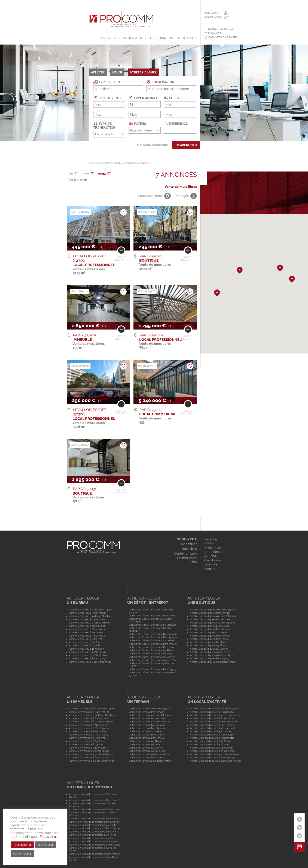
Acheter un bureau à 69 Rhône (86, 642)
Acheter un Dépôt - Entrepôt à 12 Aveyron (152, 657)
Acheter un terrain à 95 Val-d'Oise (147, 751)
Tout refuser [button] (45, 845)
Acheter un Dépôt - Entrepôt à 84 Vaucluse (153, 625)
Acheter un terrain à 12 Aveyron (146, 748)
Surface (174, 98)
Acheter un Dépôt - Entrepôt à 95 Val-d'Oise (153, 660)
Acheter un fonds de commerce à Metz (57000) (95, 822)
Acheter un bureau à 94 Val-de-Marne (90, 655)
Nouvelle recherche (153, 145)
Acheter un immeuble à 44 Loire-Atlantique (92, 715)
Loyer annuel (143, 98)
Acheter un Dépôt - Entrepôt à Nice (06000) (153, 634)
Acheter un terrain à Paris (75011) (147, 738)
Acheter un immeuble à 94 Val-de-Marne (91, 754)
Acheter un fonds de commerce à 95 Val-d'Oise (95, 845)
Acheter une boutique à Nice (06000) (210, 626)
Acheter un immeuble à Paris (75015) (89, 735)
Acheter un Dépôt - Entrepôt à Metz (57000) (153, 637)
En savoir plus (50, 837)
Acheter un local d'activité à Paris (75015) (212, 735)
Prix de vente (107, 98)
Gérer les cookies (210, 567)
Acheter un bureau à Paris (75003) (87, 658)
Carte (89, 174)
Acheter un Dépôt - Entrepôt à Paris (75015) (153, 644)
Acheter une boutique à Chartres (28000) (212, 623)
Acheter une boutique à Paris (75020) (210, 613)
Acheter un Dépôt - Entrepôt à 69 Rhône (151, 650)
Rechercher (186, 145)
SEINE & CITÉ (187, 38)
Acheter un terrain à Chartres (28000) (150, 722)
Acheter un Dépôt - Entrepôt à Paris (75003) (153, 669)
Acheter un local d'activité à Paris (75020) (212, 712)
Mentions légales (210, 541)
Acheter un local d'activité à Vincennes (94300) (215, 708)
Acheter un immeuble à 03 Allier (86, 744)
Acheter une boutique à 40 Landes (209, 632)
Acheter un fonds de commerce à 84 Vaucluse (94, 809)
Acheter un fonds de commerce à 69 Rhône (93, 835)
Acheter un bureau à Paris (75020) (87, 613)
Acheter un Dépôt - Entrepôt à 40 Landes (152, 640)
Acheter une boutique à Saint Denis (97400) (213, 662)
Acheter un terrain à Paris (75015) (147, 735)
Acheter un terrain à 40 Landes (146, 731)
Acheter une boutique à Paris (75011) (210, 639)
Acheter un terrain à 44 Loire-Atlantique (151, 715)
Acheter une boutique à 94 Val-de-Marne (212, 655)
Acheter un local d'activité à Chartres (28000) (214, 722)
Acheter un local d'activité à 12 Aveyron (211, 748)
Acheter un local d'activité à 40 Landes (211, 731)
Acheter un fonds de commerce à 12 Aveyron (94, 841)
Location (114, 163)
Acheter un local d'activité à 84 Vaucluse (212, 718)
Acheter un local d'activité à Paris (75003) (212, 758)
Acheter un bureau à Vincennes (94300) (90, 610)
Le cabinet (189, 544)
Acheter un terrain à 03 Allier (145, 744)
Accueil (93, 163)
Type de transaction (104, 125)
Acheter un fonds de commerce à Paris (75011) (94, 832)
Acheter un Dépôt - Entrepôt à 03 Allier (151, 653)
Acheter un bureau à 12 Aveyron (87, 649)
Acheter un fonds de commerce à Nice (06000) (95, 819)
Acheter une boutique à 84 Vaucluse (210, 619)
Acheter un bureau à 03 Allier (85, 645)
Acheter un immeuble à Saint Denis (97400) (92, 761)
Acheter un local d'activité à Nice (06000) (212, 725)
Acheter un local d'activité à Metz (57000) (212, 728)
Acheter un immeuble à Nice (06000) (89, 725)
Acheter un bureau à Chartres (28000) (90, 623)
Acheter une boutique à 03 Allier (207, 645)
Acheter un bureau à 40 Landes (86, 632)
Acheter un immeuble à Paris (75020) (89, 712)
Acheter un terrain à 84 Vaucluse (147, 718)
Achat (104, 163)
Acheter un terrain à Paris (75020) (147, 712)
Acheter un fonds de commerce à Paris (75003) (95, 854)
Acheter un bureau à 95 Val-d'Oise (87, 652)
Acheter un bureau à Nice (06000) (88, 626)
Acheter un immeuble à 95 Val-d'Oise (89, 751)
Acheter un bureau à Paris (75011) (87, 639)
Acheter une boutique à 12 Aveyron (209, 649)
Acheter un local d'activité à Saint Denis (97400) (215, 761)
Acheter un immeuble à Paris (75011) (89, 738)
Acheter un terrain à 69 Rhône (145, 741)
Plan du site (212, 560)
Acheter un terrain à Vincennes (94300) (150, 708)
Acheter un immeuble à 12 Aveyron (88, 748)
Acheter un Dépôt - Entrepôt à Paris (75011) (153, 647)
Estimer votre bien (187, 560)
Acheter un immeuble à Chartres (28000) (91, 722)
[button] (280, 268)
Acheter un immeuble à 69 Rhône (87, 741)
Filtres (137, 123)
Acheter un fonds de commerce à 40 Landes (93, 825)
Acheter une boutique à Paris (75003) (210, 658)
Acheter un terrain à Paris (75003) (147, 758)
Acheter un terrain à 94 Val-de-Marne (149, 754)
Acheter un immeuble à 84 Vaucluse (89, 718)
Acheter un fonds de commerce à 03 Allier (92, 838)
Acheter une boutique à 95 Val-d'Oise (210, 652)
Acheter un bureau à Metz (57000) (88, 629)
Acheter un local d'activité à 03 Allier (210, 744)
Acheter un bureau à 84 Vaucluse (87, 619)
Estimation (164, 38)
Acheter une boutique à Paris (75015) (210, 636)
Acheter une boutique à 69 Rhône (208, 642)
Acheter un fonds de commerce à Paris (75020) (95, 800)
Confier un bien (137, 38)
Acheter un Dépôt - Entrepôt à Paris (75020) (153, 616)
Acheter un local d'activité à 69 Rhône (210, 741)
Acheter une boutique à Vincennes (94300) (213, 610)
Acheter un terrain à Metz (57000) (147, 728)
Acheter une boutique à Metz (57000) (210, 629)
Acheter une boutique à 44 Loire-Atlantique (213, 616)
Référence (176, 123)
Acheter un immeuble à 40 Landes (88, 731)
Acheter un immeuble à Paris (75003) (89, 758)
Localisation (160, 82)
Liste (73, 174)
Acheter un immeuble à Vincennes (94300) (92, 708)
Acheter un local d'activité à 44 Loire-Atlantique (216, 715)
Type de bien (107, 82)
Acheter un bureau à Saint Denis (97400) (91, 662)
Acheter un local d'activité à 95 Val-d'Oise (212, 751)
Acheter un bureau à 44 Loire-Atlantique (91, 616)
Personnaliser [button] (22, 854)
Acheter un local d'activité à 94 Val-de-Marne (214, 754)
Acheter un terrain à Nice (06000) (147, 725)
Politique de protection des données (214, 552)
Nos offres (110, 38)
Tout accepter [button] (22, 845)
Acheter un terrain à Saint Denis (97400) (150, 761)
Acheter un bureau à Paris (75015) (87, 636)
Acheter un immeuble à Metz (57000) (89, 728)
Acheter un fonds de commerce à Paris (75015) (94, 828)
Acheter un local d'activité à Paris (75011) (212, 738)
